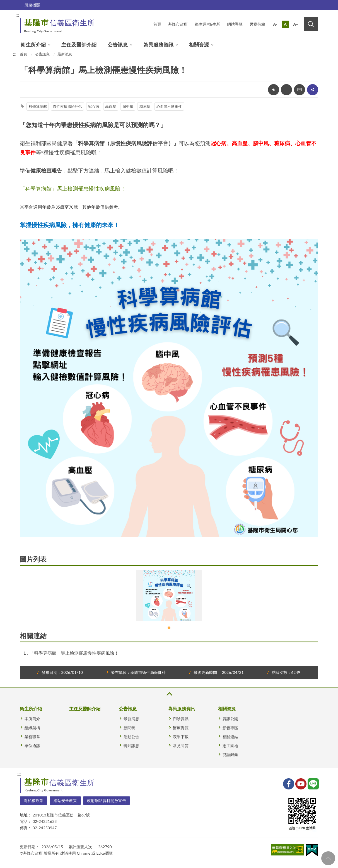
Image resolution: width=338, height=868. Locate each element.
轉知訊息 (131, 746)
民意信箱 (257, 24)
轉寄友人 (300, 90)
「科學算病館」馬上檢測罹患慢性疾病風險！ (74, 653)
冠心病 (94, 106)
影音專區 (230, 728)
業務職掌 (32, 737)
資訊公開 (230, 719)
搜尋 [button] (311, 24)
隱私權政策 (33, 800)
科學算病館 (38, 106)
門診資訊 (181, 719)
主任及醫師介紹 (79, 45)
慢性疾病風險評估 (67, 106)
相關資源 (199, 45)
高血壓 (111, 106)
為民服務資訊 (158, 45)
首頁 (157, 24)
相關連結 (230, 737)
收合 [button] (169, 694)
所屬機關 (32, 5)
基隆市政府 (178, 24)
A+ (296, 24)
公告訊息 (118, 45)
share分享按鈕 (313, 90)
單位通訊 (32, 746)
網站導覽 (235, 24)
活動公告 (131, 737)
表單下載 (181, 737)
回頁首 (328, 858)
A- (275, 24)
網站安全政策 (65, 800)
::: (17, 15)
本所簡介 (32, 719)
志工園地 (230, 746)
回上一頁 (274, 90)
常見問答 (181, 746)
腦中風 (128, 106)
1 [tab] (169, 628)
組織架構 (32, 728)
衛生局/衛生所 (207, 24)
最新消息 (65, 54)
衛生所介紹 (33, 45)
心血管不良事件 (169, 106)
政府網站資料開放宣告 (107, 800)
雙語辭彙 (230, 754)
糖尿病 (145, 106)
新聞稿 (129, 728)
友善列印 (286, 90)
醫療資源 (181, 728)
